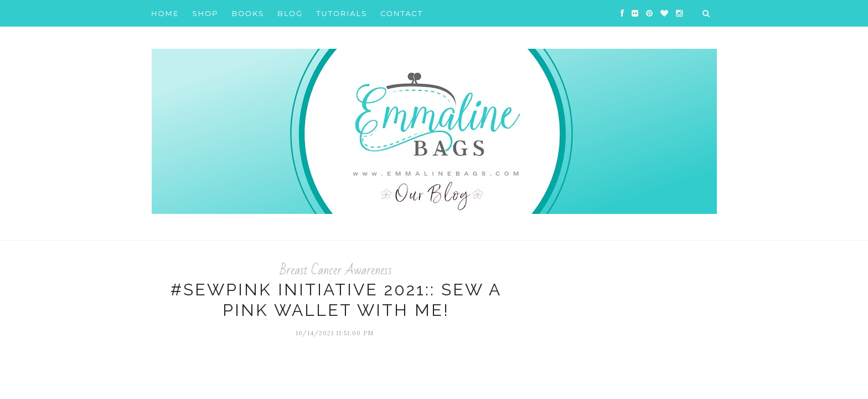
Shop (206, 13)
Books (248, 13)
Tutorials (342, 13)
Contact (402, 13)
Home (165, 13)
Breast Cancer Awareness (336, 270)
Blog (290, 13)
